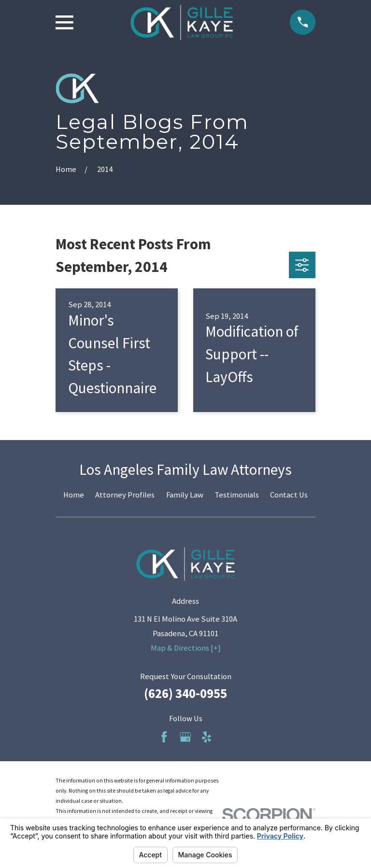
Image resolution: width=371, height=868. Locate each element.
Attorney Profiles (125, 495)
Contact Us (289, 495)
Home (74, 495)
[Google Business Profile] (185, 737)
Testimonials (237, 495)
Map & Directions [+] (186, 648)
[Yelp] (207, 737)
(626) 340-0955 (185, 693)
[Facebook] (164, 737)
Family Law (185, 495)
